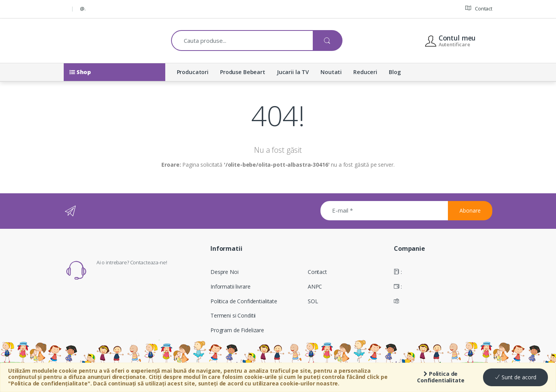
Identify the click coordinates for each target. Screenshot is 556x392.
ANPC (315, 286)
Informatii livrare (230, 286)
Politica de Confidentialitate (441, 377)
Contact (479, 8)
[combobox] (242, 41)
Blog (395, 72)
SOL (313, 301)
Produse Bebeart (243, 72)
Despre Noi (225, 272)
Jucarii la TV (293, 72)
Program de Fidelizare (237, 330)
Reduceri (365, 72)
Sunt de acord (515, 377)
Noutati (331, 72)
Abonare (470, 210)
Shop (80, 72)
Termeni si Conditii (233, 315)
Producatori (193, 72)
